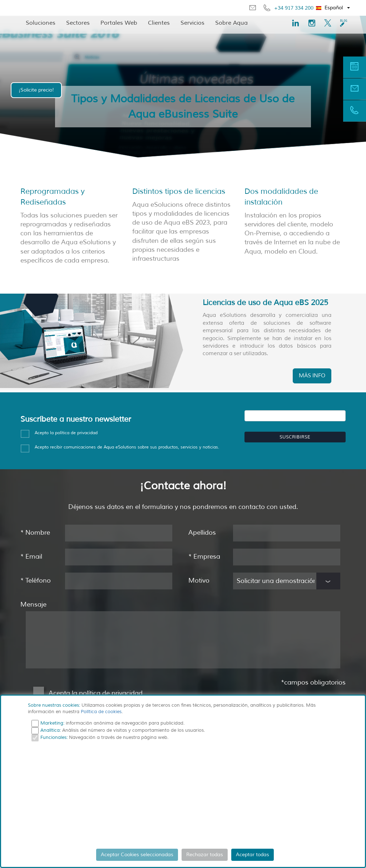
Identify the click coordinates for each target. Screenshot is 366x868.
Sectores (78, 23)
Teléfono (36, 580)
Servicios (192, 23)
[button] (333, 8)
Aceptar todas (253, 855)
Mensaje (33, 604)
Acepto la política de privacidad (66, 432)
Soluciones (41, 23)
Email (31, 556)
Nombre (35, 532)
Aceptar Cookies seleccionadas (137, 855)
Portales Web (119, 23)
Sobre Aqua (231, 23)
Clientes (159, 23)
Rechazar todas (205, 855)
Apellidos (202, 532)
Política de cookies (101, 712)
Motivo (199, 580)
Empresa (204, 556)
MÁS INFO (312, 375)
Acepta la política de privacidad (96, 692)
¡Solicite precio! (36, 90)
